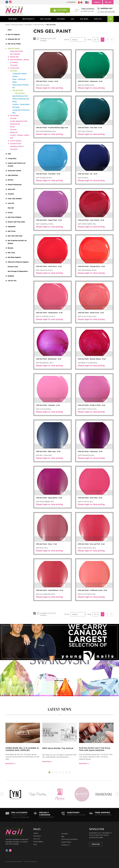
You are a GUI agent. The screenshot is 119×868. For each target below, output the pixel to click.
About (36, 833)
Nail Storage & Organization (18, 271)
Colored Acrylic (16, 144)
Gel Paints (29, 25)
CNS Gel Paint (20, 93)
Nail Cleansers (15, 54)
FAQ (35, 844)
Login (108, 2)
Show (89, 40)
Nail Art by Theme (14, 44)
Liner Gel (13, 130)
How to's (37, 839)
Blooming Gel (15, 124)
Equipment (12, 227)
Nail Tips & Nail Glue (15, 236)
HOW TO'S (98, 19)
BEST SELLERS (46, 19)
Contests (64, 834)
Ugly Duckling (13, 175)
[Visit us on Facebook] (7, 850)
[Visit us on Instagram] (11, 850)
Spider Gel (14, 132)
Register (97, 2)
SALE (72, 19)
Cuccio (10, 213)
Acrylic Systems (16, 141)
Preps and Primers (17, 51)
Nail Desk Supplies (14, 257)
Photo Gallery (38, 842)
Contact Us (65, 845)
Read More (10, 764)
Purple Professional (15, 185)
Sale (63, 836)
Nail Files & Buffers (15, 217)
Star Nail (11, 208)
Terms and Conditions (69, 839)
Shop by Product (17, 25)
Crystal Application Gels (19, 121)
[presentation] (2, 794)
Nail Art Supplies (14, 34)
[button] (49, 773)
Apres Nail (11, 189)
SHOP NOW (59, 644)
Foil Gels (13, 118)
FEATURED (61, 19)
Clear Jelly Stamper (15, 199)
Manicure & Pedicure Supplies (18, 262)
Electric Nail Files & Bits (16, 222)
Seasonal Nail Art (14, 39)
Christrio (11, 194)
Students (11, 276)
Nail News (37, 836)
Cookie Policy (66, 842)
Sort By (67, 40)
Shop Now (12, 19)
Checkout (72, 2)
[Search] (110, 19)
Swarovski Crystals (14, 171)
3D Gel (12, 127)
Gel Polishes (14, 116)
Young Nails (12, 158)
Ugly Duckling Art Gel (20, 96)
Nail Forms (12, 231)
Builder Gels (14, 57)
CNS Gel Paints (39, 25)
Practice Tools (13, 267)
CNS (9, 154)
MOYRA (11, 180)
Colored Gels (15, 68)
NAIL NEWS (84, 19)
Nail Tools (11, 253)
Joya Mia (11, 203)
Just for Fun (12, 281)
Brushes (11, 248)
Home (7, 25)
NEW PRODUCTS (28, 19)
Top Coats (14, 65)
